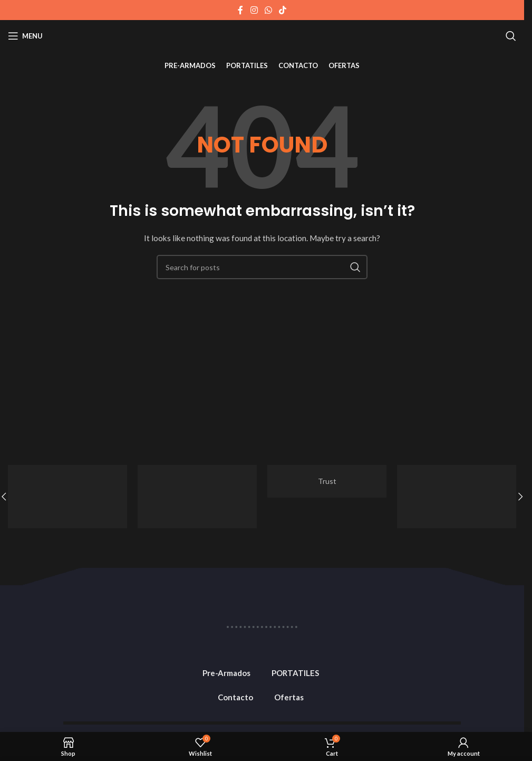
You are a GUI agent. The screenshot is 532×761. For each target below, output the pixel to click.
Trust (327, 481)
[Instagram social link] (254, 10)
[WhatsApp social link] (268, 10)
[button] (520, 497)
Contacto (235, 697)
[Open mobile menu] (25, 36)
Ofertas (289, 697)
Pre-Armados (226, 673)
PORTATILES (295, 673)
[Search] (511, 36)
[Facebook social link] (240, 10)
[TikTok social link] (283, 10)
